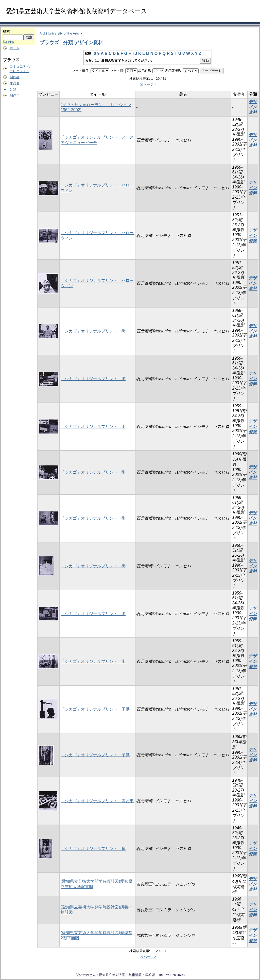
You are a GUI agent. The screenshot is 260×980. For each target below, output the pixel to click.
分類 (13, 89)
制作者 (15, 77)
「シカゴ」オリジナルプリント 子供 (95, 709)
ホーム (15, 48)
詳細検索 (9, 42)
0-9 (97, 53)
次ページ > (148, 84)
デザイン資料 (253, 107)
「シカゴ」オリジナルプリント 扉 (93, 849)
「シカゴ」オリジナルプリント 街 (93, 331)
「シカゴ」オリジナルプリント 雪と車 (97, 801)
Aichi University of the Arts (59, 33)
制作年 (15, 95)
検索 (6, 31)
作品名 (15, 83)
